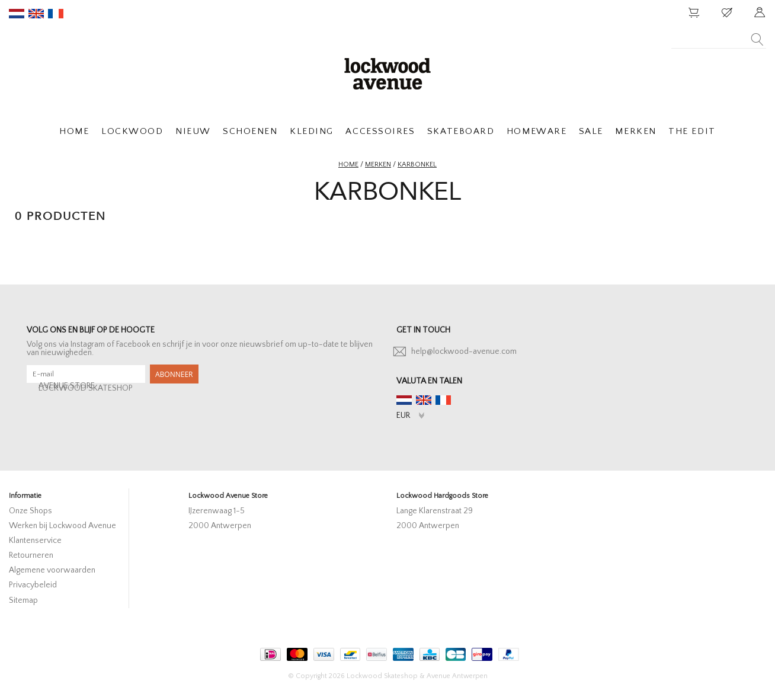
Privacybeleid (33, 585)
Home (348, 164)
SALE (591, 131)
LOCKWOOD (132, 131)
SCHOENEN (250, 131)
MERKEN (635, 131)
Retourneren (31, 555)
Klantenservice (35, 541)
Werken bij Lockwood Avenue (63, 526)
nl (17, 14)
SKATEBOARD (461, 131)
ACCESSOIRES (380, 131)
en (36, 14)
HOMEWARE (537, 131)
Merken (378, 164)
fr (56, 14)
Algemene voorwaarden (52, 570)
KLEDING (312, 131)
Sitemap (23, 600)
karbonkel (417, 164)
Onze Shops (31, 511)
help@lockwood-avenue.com (464, 351)
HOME (74, 131)
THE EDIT (692, 131)
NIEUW (193, 131)
